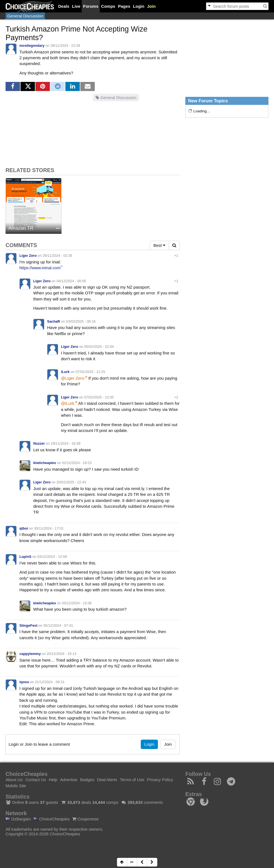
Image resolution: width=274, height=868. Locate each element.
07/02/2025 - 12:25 (90, 372)
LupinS (25, 557)
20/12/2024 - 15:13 (62, 654)
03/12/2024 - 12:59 (52, 557)
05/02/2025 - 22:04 (99, 347)
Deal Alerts (107, 780)
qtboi (24, 528)
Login (139, 6)
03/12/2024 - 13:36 (77, 603)
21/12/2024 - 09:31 (50, 682)
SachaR (54, 321)
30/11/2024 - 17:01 (49, 528)
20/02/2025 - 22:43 (71, 482)
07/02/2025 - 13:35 (99, 397)
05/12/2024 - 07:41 (58, 625)
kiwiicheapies (45, 463)
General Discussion (25, 16)
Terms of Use (132, 780)
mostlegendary (32, 46)
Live (76, 6)
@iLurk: (68, 403)
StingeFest (28, 625)
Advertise (69, 780)
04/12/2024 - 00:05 (71, 281)
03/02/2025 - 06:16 (81, 321)
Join (151, 6)
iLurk (65, 372)
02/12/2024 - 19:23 (77, 463)
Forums (91, 6)
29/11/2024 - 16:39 (66, 443)
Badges (87, 780)
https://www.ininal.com (40, 268)
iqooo (24, 682)
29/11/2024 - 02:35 (57, 256)
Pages (124, 6)
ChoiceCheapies (52, 819)
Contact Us (36, 780)
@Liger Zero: (73, 378)
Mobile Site (16, 786)
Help (53, 780)
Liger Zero (28, 256)
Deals (64, 6)
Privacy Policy (160, 780)
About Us (14, 780)
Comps (108, 6)
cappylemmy (30, 654)
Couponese (85, 819)
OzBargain (18, 819)
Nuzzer (39, 443)
